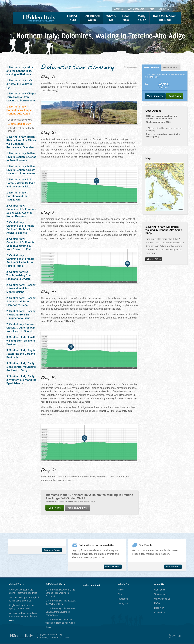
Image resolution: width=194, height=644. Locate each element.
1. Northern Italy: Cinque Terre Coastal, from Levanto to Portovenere (21, 97)
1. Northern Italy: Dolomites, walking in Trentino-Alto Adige (20, 110)
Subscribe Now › (113, 567)
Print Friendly (131, 68)
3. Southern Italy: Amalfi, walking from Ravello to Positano (21, 341)
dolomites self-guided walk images (21, 129)
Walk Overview (151, 67)
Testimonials (160, 594)
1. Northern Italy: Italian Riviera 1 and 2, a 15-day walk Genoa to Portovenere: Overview (21, 142)
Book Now (159, 608)
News (121, 590)
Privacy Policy (43, 637)
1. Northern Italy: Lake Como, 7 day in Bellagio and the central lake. (21, 183)
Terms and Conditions (60, 637)
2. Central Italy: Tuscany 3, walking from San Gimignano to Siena (21, 315)
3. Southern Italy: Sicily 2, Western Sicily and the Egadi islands (21, 380)
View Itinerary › (155, 96)
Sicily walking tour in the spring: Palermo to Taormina (23, 591)
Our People (160, 590)
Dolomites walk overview (20, 120)
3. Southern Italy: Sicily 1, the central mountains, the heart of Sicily (21, 367)
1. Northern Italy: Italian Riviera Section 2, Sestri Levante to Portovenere (21, 170)
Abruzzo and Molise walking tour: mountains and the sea (23, 615)
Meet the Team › (173, 567)
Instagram (123, 603)
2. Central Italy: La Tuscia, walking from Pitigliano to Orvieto (19, 275)
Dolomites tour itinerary (19, 124)
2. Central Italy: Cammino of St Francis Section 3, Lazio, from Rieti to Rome (20, 261)
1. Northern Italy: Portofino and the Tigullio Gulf (17, 196)
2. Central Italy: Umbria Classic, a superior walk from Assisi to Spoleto (21, 328)
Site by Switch (175, 636)
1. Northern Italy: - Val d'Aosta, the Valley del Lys (20, 84)
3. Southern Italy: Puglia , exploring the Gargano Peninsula (21, 354)
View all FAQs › (154, 259)
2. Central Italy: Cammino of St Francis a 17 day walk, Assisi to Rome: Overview (21, 211)
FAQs (151, 9)
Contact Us (164, 9)
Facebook (123, 599)
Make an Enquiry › (77, 508)
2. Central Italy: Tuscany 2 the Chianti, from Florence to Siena (21, 302)
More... (12, 621)
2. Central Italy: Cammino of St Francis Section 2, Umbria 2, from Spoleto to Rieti (20, 244)
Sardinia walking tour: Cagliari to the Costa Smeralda (24, 599)
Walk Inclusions (171, 67)
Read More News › (52, 550)
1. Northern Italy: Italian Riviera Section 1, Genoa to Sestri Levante (21, 157)
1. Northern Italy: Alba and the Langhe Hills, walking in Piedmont (20, 71)
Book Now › (55, 508)
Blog (120, 594)
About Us (119, 9)
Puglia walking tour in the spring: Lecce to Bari (22, 607)
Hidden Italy (38, 18)
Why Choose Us (136, 9)
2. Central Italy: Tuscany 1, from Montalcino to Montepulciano (21, 288)
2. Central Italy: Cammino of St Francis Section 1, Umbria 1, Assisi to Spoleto (20, 227)
